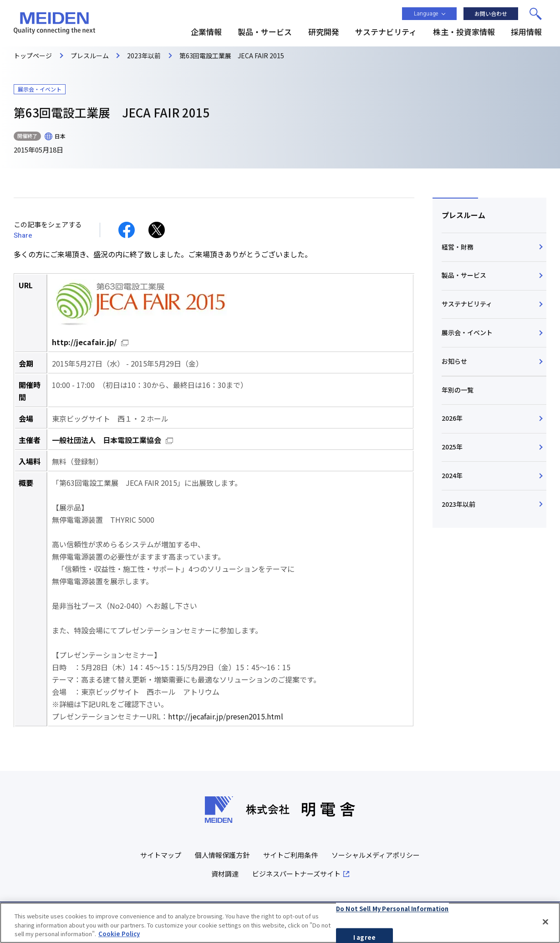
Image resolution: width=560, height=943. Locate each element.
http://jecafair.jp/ (84, 342)
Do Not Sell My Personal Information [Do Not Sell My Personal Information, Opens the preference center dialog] (392, 911)
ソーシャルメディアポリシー (376, 855)
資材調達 (225, 874)
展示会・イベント (467, 332)
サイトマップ (161, 855)
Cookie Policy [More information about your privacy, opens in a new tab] (119, 936)
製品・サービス (464, 275)
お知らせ (454, 361)
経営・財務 (458, 247)
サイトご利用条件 (290, 855)
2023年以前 (458, 504)
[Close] (545, 924)
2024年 (452, 475)
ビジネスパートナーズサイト (296, 874)
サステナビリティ (467, 304)
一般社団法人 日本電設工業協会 (107, 440)
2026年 (452, 418)
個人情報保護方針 (222, 855)
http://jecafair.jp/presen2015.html (226, 716)
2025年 (452, 447)
